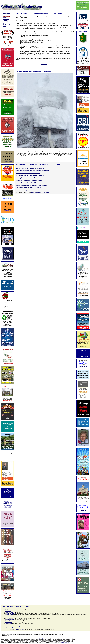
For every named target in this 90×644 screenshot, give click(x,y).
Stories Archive (6, 25)
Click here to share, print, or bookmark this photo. (37, 157)
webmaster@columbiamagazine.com (42, 639)
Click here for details (8, 96)
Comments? (25, 157)
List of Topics (6, 22)
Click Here (83, 510)
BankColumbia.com (83, 44)
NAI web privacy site (65, 643)
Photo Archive (6, 23)
